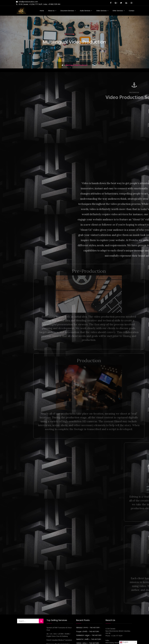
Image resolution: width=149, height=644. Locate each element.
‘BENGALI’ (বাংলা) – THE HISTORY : (88, 590)
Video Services (101, 11)
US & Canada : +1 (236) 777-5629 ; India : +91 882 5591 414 (38, 4)
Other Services (118, 11)
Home (42, 11)
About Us (51, 11)
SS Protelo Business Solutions (82, 640)
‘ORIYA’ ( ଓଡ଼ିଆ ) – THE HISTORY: (88, 605)
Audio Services (85, 11)
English (124, 642)
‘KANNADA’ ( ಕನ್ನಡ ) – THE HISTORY (89, 597)
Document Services (67, 11)
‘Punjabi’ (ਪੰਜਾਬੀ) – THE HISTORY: (88, 594)
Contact (132, 11)
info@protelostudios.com (27, 2)
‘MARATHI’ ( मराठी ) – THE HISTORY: (89, 601)
